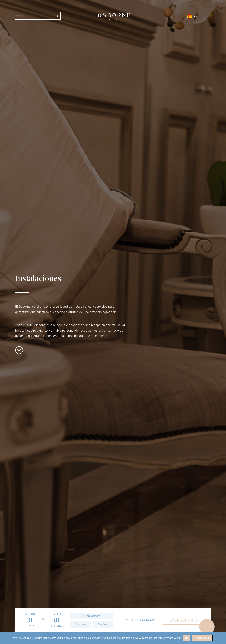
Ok (187, 638)
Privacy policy (202, 638)
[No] (221, 638)
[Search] (34, 16)
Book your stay (185, 620)
